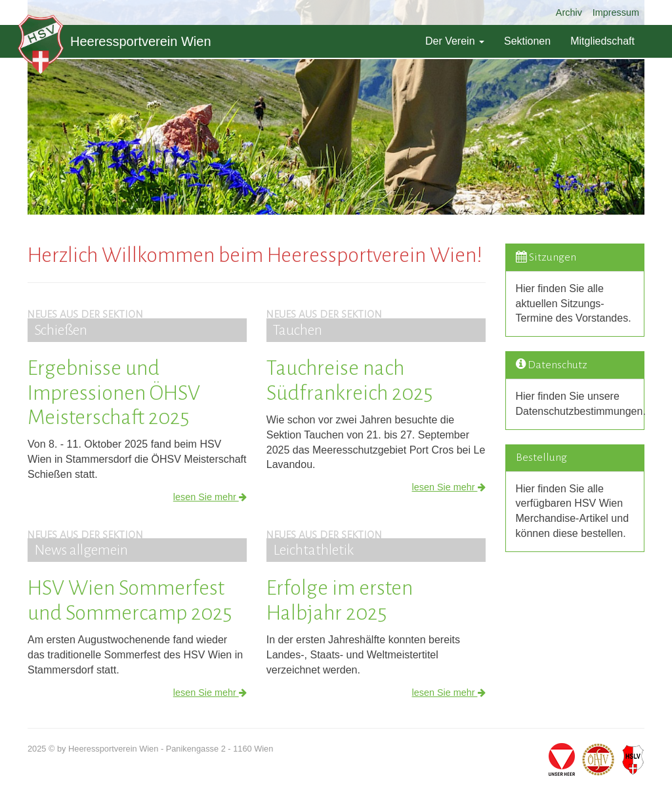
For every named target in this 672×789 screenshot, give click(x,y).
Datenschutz (557, 365)
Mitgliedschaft (602, 41)
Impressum (616, 12)
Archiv (569, 12)
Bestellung (541, 458)
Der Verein (455, 41)
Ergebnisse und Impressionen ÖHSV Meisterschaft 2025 (114, 393)
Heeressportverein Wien (115, 41)
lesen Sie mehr (210, 497)
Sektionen (527, 41)
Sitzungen (553, 257)
